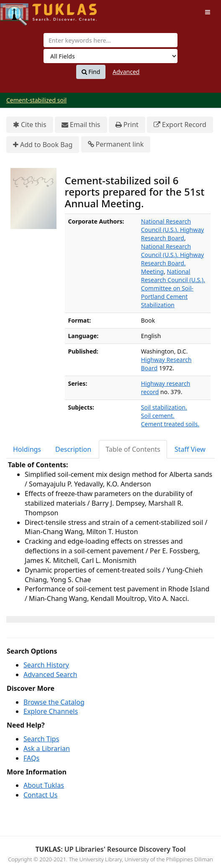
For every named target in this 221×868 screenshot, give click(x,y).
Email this (81, 125)
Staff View (190, 449)
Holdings (27, 449)
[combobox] (110, 40)
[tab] (27, 449)
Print (127, 125)
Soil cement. (158, 416)
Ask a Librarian (47, 748)
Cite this (30, 125)
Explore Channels (51, 711)
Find (91, 72)
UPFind (21, 11)
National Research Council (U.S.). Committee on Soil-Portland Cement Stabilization (173, 288)
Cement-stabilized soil (36, 100)
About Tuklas (44, 785)
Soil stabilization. (164, 407)
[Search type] (110, 56)
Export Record (180, 125)
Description (73, 449)
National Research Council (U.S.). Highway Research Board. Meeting (172, 259)
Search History (46, 665)
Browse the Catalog (54, 702)
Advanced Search (50, 675)
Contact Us (40, 795)
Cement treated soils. (170, 424)
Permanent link (116, 144)
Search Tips (41, 739)
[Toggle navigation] (208, 12)
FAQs (31, 758)
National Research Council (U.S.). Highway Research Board (172, 230)
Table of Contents (133, 449)
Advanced (126, 72)
